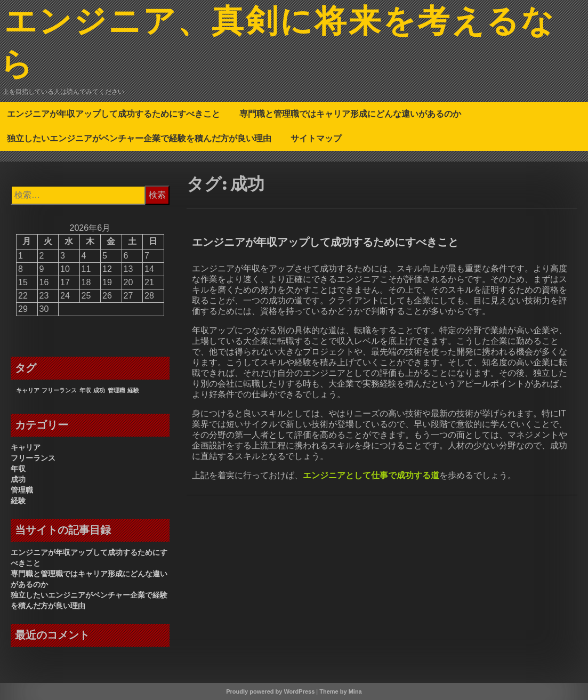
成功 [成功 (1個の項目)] (99, 390)
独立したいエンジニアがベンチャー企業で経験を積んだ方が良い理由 (139, 138)
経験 (18, 501)
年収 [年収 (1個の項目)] (85, 390)
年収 (18, 469)
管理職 (22, 490)
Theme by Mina (340, 691)
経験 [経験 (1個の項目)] (133, 390)
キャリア (26, 447)
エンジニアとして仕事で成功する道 (371, 475)
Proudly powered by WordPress (270, 691)
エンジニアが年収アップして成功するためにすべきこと (114, 114)
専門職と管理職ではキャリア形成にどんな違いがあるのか (350, 114)
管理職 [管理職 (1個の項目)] (116, 390)
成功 (18, 479)
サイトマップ (316, 138)
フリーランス (33, 458)
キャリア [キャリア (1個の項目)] (28, 390)
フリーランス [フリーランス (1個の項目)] (59, 390)
